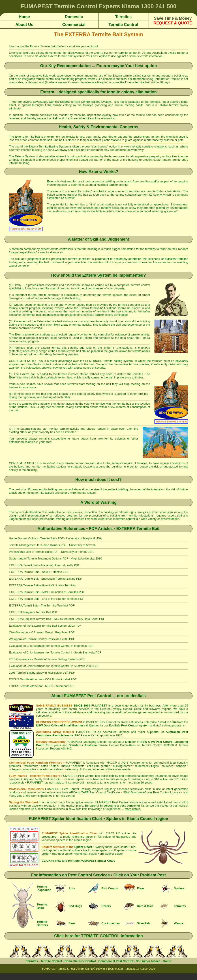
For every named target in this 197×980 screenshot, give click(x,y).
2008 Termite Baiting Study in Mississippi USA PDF (42, 673)
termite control (128, 53)
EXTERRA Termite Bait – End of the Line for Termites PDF (47, 599)
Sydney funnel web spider (111, 847)
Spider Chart (83, 847)
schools (181, 766)
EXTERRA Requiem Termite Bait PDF (33, 612)
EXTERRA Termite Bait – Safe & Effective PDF (39, 572)
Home (167, 961)
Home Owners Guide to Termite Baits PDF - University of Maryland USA (55, 538)
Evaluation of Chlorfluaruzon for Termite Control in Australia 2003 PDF (54, 666)
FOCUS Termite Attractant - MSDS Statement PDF (42, 686)
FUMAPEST (35, 783)
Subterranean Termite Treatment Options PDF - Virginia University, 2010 (55, 558)
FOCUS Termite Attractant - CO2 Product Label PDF (43, 679)
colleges (14, 769)
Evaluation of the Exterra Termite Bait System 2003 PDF (45, 626)
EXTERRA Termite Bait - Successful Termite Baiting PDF (45, 579)
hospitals (78, 766)
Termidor (160, 79)
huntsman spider (86, 854)
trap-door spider (62, 854)
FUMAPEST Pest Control (88, 696)
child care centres (99, 766)
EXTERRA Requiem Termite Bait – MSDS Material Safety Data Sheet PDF (57, 619)
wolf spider (118, 850)
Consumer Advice (150, 262)
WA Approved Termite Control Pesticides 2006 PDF (42, 639)
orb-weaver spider (111, 854)
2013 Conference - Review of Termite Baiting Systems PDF (47, 659)
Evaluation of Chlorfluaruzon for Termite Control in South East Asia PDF (55, 652)
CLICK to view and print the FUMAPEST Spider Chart (78, 861)
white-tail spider (70, 850)
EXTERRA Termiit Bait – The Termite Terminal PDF (42, 605)
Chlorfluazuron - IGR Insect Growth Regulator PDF (42, 632)
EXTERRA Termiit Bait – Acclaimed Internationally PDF (44, 565)
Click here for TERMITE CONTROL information (99, 936)
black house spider (95, 850)
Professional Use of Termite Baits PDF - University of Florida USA (51, 552)
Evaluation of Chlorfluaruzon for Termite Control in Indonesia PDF (51, 646)
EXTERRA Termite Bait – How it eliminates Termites (42, 585)
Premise (175, 79)
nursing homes (123, 766)
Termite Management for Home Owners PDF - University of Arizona (52, 545)
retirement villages (147, 766)
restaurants (31, 766)
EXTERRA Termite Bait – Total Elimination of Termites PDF (47, 592)
